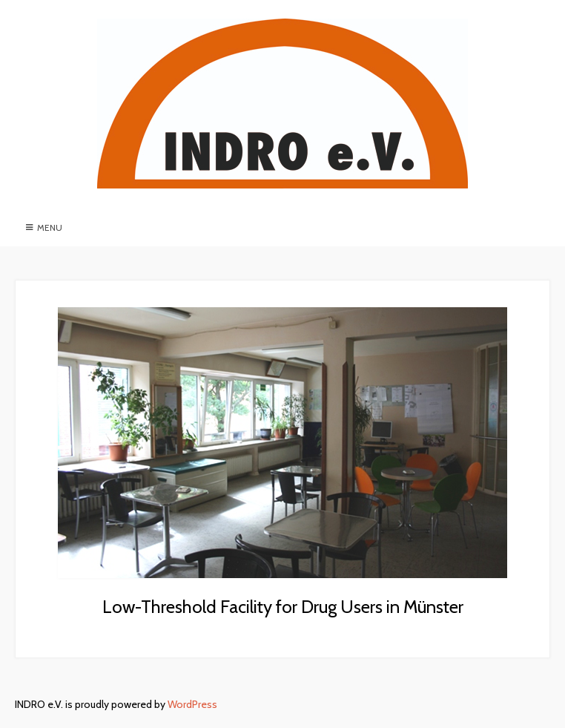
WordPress (192, 704)
